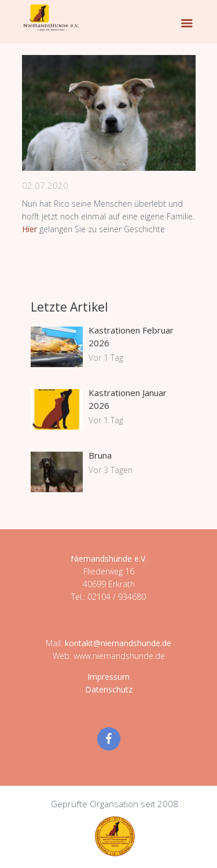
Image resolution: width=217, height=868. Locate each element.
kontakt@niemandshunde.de (118, 643)
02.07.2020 (45, 185)
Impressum (108, 677)
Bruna (100, 455)
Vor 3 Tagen (111, 470)
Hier (31, 229)
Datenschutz (109, 689)
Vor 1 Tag (106, 358)
